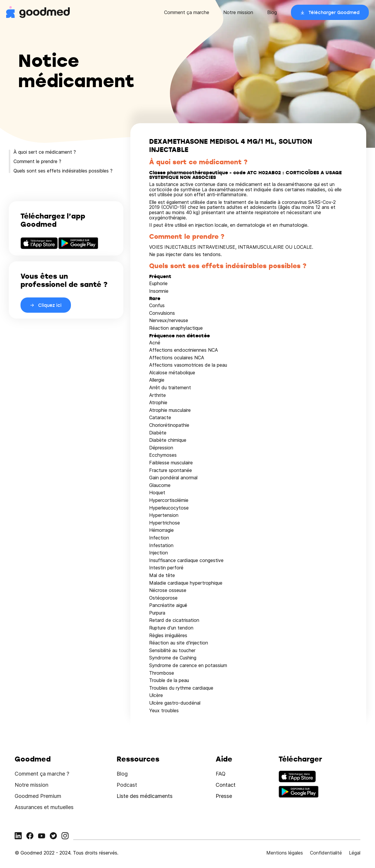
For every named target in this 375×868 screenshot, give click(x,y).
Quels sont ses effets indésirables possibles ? (63, 171)
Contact (226, 785)
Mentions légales (285, 853)
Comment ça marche (187, 12)
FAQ (221, 774)
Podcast (127, 785)
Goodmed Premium (38, 796)
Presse (224, 796)
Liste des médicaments (145, 796)
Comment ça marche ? (42, 774)
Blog (272, 12)
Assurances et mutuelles (44, 807)
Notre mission (238, 12)
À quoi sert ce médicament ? (45, 152)
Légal (355, 853)
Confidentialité (326, 853)
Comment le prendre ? (37, 161)
